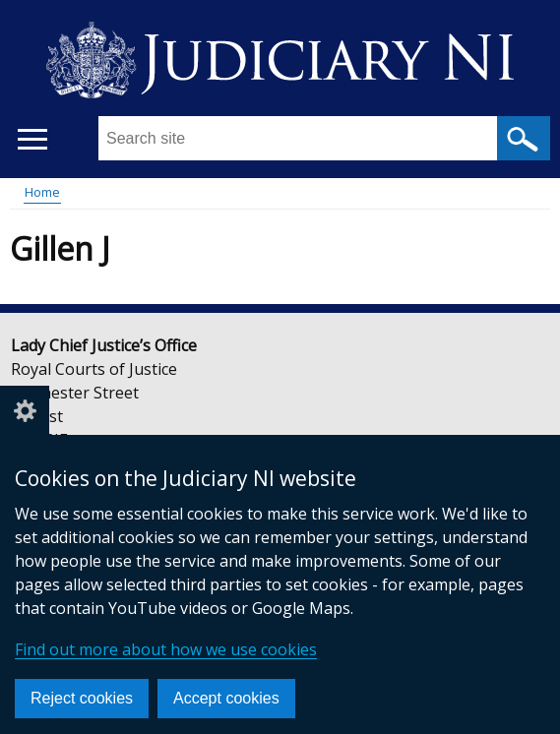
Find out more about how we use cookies (166, 649)
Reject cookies (82, 698)
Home (42, 192)
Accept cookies (226, 698)
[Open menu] (32, 139)
